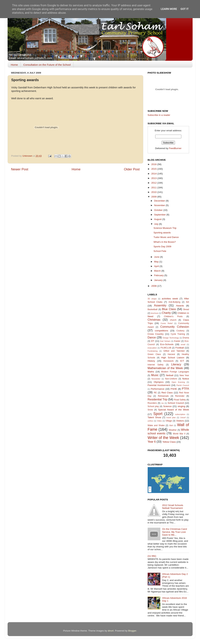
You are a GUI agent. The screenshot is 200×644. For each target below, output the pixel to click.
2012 (154, 183)
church (173, 320)
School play (153, 406)
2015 (154, 169)
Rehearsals (163, 396)
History (151, 361)
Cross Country (156, 334)
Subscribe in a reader (159, 115)
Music (155, 375)
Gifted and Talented (174, 351)
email (183, 344)
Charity (166, 313)
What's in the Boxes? (165, 242)
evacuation (152, 348)
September (160, 215)
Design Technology (171, 338)
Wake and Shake (156, 425)
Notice (186, 379)
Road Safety (180, 400)
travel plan (171, 417)
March (158, 271)
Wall (171, 425)
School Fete (160, 251)
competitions (162, 331)
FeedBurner (175, 148)
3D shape (152, 299)
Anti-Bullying (174, 302)
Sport (158, 414)
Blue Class (169, 309)
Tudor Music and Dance (166, 237)
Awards (180, 306)
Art (187, 302)
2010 (154, 192)
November (160, 205)
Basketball (153, 309)
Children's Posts (173, 316)
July (157, 224)
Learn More (169, 9)
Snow (150, 410)
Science (167, 406)
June (157, 257)
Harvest (171, 354)
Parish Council (183, 385)
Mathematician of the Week (165, 368)
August (158, 219)
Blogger (132, 631)
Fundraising (153, 351)
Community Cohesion (175, 327)
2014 (154, 174)
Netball (170, 375)
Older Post (132, 169)
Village (169, 421)
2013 (154, 178)
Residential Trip (158, 399)
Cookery (180, 331)
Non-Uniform (171, 379)
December (160, 201)
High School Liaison (173, 358)
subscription (180, 414)
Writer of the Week (163, 438)
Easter (177, 341)
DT (153, 341)
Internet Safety (156, 365)
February (159, 275)
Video (159, 421)
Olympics (159, 382)
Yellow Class (169, 442)
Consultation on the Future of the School (47, 65)
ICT (182, 361)
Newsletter (156, 379)
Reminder (180, 396)
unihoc (150, 421)
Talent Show (154, 417)
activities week (170, 299)
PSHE (174, 389)
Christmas (154, 320)
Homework (168, 361)
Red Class (167, 393)
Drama (186, 338)
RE (155, 393)
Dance (152, 337)
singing (181, 406)
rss (162, 403)
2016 (154, 164)
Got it (184, 9)
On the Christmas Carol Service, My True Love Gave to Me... (175, 532)
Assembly (160, 305)
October (159, 210)
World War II (179, 434)
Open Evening (178, 382)
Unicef (183, 417)
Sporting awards (162, 233)
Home (14, 65)
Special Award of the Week (174, 410)
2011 (154, 188)
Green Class (154, 354)
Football (180, 348)
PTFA (185, 389)
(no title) (152, 556)
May (157, 262)
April (157, 266)
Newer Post (20, 169)
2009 (154, 197)
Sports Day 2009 (162, 246)
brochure (155, 313)
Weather (173, 430)
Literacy (176, 364)
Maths (151, 372)
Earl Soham (165, 341)
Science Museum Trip (165, 228)
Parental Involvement (159, 385)
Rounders (152, 403)
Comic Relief (167, 323)
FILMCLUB (166, 348)
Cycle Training (178, 334)
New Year (184, 375)
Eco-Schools (167, 344)
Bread (186, 309)
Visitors (180, 421)
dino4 (111, 631)
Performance (157, 389)
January (159, 280)
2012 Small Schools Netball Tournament (173, 507)
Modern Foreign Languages (175, 372)
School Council (176, 403)
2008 (154, 286)
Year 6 (152, 442)
